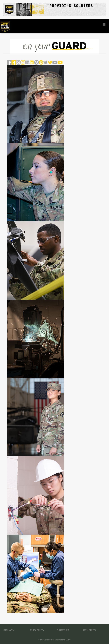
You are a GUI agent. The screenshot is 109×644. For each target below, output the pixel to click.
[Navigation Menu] (104, 24)
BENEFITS (90, 630)
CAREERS (63, 630)
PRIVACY (9, 630)
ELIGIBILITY (37, 630)
